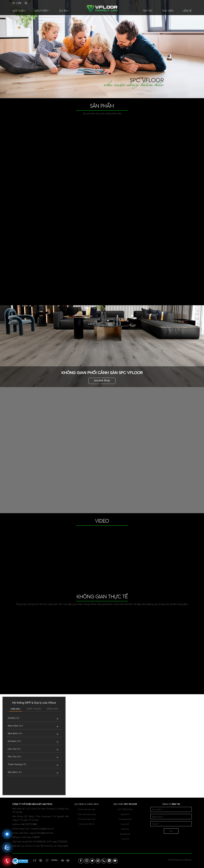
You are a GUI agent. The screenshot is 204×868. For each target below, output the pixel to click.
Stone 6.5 (125, 829)
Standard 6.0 (125, 834)
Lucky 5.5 (125, 839)
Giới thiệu (19, 11)
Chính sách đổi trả (87, 824)
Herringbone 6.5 (125, 819)
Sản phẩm (42, 11)
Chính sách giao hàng (87, 814)
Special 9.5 (125, 814)
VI (14, 3)
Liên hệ (187, 11)
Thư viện (168, 11)
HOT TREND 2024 (125, 809)
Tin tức (148, 11)
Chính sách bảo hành (87, 819)
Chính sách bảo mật (87, 809)
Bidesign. (188, 860)
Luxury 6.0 (125, 824)
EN (19, 3)
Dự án (64, 11)
